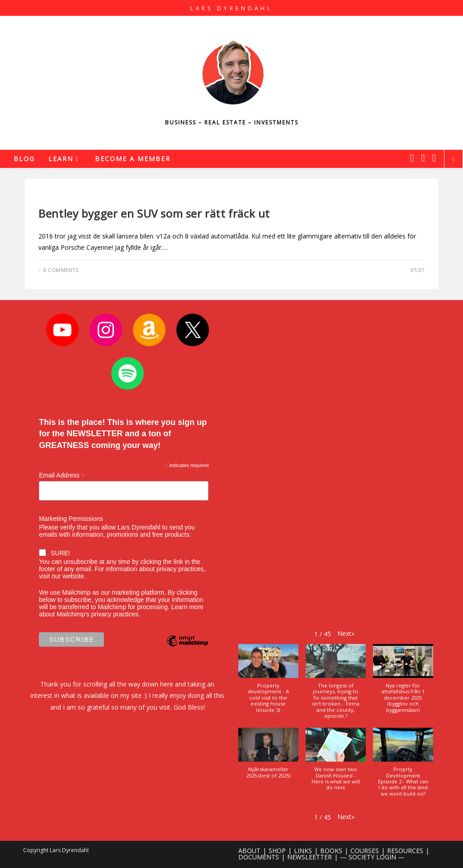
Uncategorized (63, 198)
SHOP (277, 851)
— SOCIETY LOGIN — (372, 857)
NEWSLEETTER (309, 857)
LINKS (303, 851)
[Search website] (454, 159)
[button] (346, 633)
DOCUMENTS (259, 857)
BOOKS (331, 851)
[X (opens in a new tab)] (412, 158)
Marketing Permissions (71, 519)
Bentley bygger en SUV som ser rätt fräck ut (154, 213)
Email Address (62, 475)
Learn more (188, 607)
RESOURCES (405, 851)
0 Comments (61, 270)
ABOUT (249, 851)
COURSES (365, 851)
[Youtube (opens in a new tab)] (434, 158)
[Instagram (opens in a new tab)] (423, 158)
